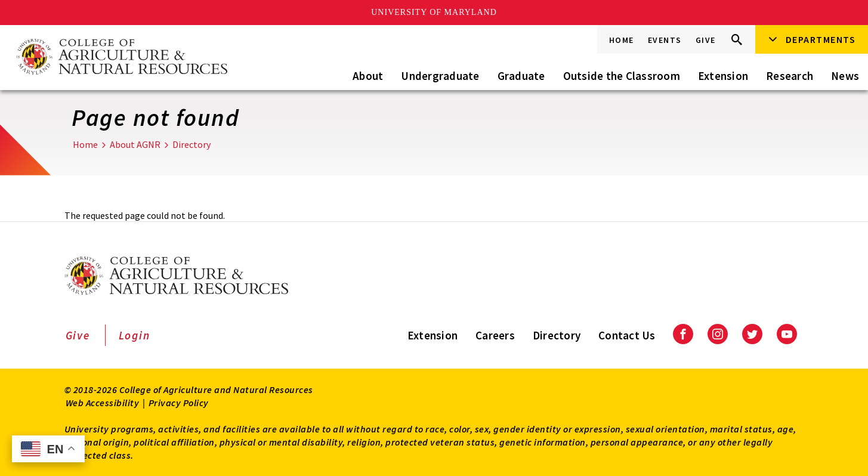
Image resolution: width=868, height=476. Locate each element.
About (368, 76)
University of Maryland (434, 12)
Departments (821, 39)
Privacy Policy (179, 403)
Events (665, 40)
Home (622, 40)
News (845, 76)
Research (790, 76)
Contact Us (627, 335)
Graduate (521, 76)
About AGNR (135, 144)
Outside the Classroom (622, 76)
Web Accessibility (103, 403)
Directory (191, 144)
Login (135, 335)
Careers (495, 335)
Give (706, 40)
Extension (723, 76)
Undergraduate (440, 76)
